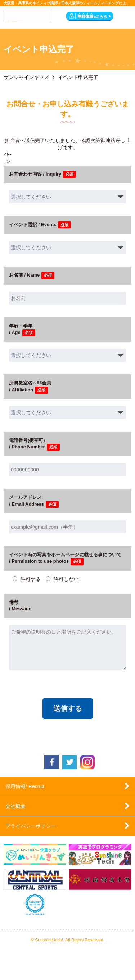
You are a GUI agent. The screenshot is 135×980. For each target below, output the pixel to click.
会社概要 (15, 806)
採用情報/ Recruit (25, 786)
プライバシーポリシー (31, 826)
